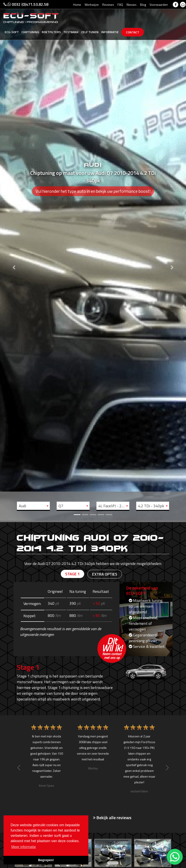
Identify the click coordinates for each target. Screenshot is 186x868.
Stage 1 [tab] (72, 574)
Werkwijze (92, 5)
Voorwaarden (159, 5)
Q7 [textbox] (61, 506)
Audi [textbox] (22, 506)
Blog (143, 5)
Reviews (108, 5)
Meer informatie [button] (24, 847)
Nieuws (132, 5)
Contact (133, 32)
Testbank (71, 32)
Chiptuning (30, 32)
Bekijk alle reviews (112, 818)
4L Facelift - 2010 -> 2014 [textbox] (114, 506)
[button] (14, 260)
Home (77, 5)
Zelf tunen (90, 32)
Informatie (110, 32)
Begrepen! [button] (46, 860)
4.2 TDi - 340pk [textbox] (151, 506)
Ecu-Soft (12, 32)
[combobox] (33, 506)
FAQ (120, 5)
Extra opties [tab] (105, 574)
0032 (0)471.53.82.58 (26, 4)
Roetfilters (51, 32)
